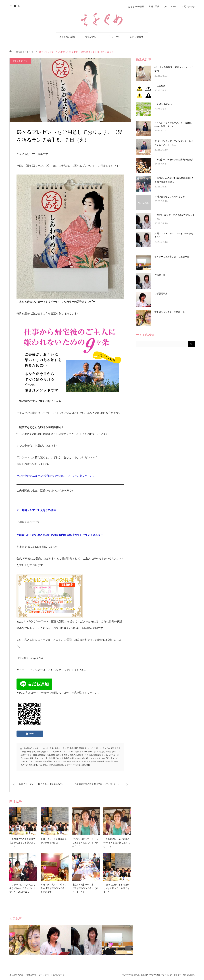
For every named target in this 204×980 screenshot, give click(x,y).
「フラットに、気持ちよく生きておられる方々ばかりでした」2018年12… (22, 888)
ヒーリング (64, 748)
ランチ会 (106, 748)
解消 (51, 765)
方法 (83, 758)
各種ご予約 (91, 37)
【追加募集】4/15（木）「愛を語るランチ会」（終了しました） (85, 888)
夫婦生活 (92, 752)
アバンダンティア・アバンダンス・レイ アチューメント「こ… (175, 143)
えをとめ (114, 758)
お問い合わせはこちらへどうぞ (170, 197)
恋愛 (114, 752)
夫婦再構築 (65, 758)
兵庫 (31, 765)
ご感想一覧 (160, 275)
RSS (19, 5)
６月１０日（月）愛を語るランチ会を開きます (54, 841)
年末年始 (77, 765)
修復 (56, 748)
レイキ (77, 758)
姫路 (74, 761)
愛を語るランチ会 (25, 52)
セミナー (68, 765)
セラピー (83, 752)
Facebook (11, 5)
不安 (40, 765)
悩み (50, 758)
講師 (71, 748)
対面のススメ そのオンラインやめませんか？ (174, 235)
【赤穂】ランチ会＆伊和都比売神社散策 (174, 160)
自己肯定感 (59, 765)
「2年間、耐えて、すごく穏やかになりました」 (175, 217)
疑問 (83, 765)
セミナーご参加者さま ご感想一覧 (172, 257)
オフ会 (104, 755)
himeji (99, 752)
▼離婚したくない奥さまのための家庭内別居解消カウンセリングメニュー (60, 535)
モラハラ (112, 755)
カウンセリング (60, 761)
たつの (102, 758)
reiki (72, 758)
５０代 (63, 752)
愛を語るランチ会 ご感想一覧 (170, 312)
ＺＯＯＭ (50, 752)
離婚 (29, 752)
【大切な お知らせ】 (164, 104)
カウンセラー (36, 761)
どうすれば (25, 761)
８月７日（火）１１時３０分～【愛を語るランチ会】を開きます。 (54, 888)
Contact (15, 5)
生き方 (26, 758)
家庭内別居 (41, 752)
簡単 (32, 758)
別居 (33, 752)
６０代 (108, 752)
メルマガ (94, 758)
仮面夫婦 (83, 748)
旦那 (76, 748)
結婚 (77, 752)
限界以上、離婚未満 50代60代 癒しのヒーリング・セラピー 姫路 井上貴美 (163, 975)
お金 (48, 755)
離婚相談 (109, 761)
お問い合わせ (137, 37)
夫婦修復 (101, 761)
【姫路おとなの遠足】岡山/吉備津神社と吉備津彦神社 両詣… (174, 180)
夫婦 (57, 752)
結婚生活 (42, 755)
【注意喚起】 (161, 86)
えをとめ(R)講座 (67, 37)
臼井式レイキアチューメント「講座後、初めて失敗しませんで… (174, 125)
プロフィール (114, 37)
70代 (108, 758)
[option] (25, 940)
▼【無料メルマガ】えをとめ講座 (36, 510)
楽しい (99, 748)
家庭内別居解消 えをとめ (81, 755)
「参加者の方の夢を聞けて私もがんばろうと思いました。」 (22, 843)
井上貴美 (50, 748)
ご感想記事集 (161, 293)
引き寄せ (92, 761)
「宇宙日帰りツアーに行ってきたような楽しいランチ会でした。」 (85, 843)
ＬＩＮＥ (70, 752)
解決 (88, 758)
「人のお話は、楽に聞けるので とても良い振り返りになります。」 (117, 843)
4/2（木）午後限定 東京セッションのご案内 (174, 69)
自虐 (69, 761)
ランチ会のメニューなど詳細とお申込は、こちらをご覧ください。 (56, 476)
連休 (35, 765)
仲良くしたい (82, 761)
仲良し (46, 765)
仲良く (89, 765)
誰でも (56, 758)
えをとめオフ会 (41, 758)
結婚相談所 (47, 761)
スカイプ (91, 748)
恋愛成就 (97, 755)
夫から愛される (62, 755)
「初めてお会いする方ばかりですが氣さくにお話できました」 (116, 888)
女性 (53, 755)
